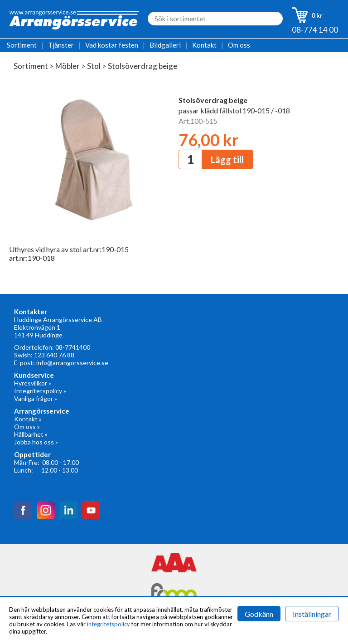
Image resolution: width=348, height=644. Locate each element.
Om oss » (27, 427)
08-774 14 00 (315, 30)
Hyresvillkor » (33, 383)
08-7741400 (73, 347)
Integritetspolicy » (40, 391)
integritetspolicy (109, 624)
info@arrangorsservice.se (72, 363)
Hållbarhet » (31, 434)
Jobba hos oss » (36, 442)
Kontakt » (28, 419)
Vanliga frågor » (36, 398)
